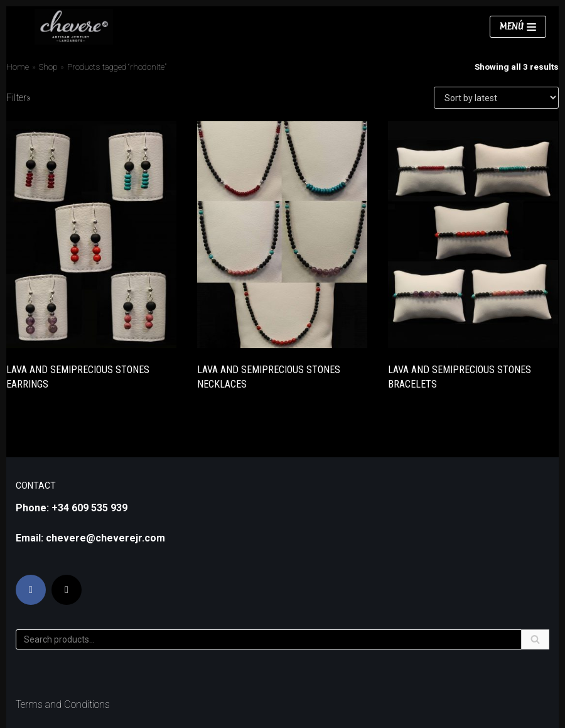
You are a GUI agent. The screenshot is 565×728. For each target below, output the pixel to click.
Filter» (19, 98)
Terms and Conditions (63, 704)
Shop (48, 67)
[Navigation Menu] (518, 27)
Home (18, 67)
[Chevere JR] (74, 27)
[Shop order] (496, 98)
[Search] (282, 639)
